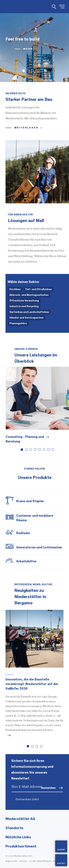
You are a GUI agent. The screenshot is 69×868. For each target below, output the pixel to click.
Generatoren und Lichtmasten (39, 547)
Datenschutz (27, 800)
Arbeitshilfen (26, 561)
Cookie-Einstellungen (40, 861)
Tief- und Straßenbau (38, 289)
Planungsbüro (18, 323)
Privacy (23, 861)
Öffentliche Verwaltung (24, 301)
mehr (28, 49)
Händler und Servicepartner (27, 318)
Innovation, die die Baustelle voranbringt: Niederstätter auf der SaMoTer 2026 (32, 684)
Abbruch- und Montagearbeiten (29, 295)
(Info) (35, 800)
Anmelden (48, 788)
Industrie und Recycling (24, 306)
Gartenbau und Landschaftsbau (29, 312)
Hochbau (15, 289)
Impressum (11, 861)
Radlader (23, 533)
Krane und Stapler (30, 501)
